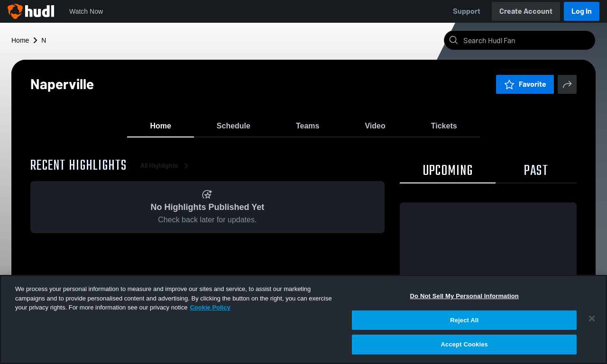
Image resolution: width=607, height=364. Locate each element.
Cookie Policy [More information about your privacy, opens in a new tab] (210, 307)
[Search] (527, 40)
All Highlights (166, 170)
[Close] (592, 318)
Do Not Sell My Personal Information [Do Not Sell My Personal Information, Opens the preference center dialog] (464, 296)
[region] (303, 319)
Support (467, 11)
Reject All (464, 320)
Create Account (526, 11)
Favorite (525, 84)
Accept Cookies (464, 344)
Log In (582, 11)
